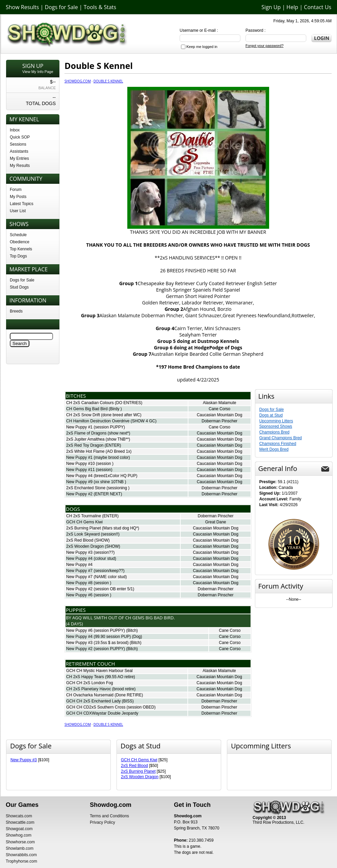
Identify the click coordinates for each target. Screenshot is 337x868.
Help (292, 7)
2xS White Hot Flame (85, 451)
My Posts (18, 197)
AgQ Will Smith (90, 618)
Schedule (18, 235)
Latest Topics (22, 204)
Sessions (18, 144)
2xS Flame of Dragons (86, 433)
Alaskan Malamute (220, 403)
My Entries (19, 158)
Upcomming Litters (276, 421)
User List (18, 211)
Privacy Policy (102, 822)
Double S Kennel (108, 81)
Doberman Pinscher (219, 421)
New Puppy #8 (79, 583)
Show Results (22, 7)
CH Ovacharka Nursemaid (90, 695)
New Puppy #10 (81, 464)
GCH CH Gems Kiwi (84, 522)
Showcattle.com (20, 822)
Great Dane (215, 522)
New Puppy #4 (79, 476)
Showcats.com (19, 816)
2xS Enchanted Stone (86, 488)
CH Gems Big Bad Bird (87, 409)
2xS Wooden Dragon (85, 546)
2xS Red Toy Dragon (85, 445)
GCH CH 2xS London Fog (90, 683)
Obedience (20, 242)
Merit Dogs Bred (274, 449)
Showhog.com (19, 835)
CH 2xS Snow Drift (83, 415)
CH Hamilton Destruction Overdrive (98, 421)
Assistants (19, 151)
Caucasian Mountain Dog (220, 415)
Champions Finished (278, 444)
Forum (16, 190)
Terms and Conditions (109, 816)
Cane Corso (219, 409)
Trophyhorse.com (21, 861)
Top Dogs (18, 256)
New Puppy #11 (81, 470)
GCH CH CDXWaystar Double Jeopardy (102, 713)
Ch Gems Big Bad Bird (150, 618)
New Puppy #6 (79, 595)
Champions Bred (274, 432)
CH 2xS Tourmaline (84, 516)
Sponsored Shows (276, 426)
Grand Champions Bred (281, 438)
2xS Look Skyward (83, 534)
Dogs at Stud (271, 415)
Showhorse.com (20, 842)
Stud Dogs (19, 287)
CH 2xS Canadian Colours (90, 403)
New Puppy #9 (79, 482)
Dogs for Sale (61, 7)
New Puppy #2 (79, 494)
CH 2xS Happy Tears (85, 677)
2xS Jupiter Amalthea (85, 439)
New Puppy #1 (79, 427)
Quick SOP (20, 137)
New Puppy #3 (79, 552)
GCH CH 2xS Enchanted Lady (93, 701)
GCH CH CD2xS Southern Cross (96, 707)
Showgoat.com (19, 829)
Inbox (15, 130)
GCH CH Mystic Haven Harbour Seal (99, 671)
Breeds (16, 311)
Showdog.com (78, 81)
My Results (20, 166)
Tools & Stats (100, 7)
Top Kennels (21, 249)
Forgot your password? (265, 46)
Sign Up (271, 7)
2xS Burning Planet (84, 528)
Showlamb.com (20, 848)
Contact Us (318, 7)
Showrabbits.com (21, 855)
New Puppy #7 (79, 571)
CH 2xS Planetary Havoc (89, 689)
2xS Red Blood (80, 540)
